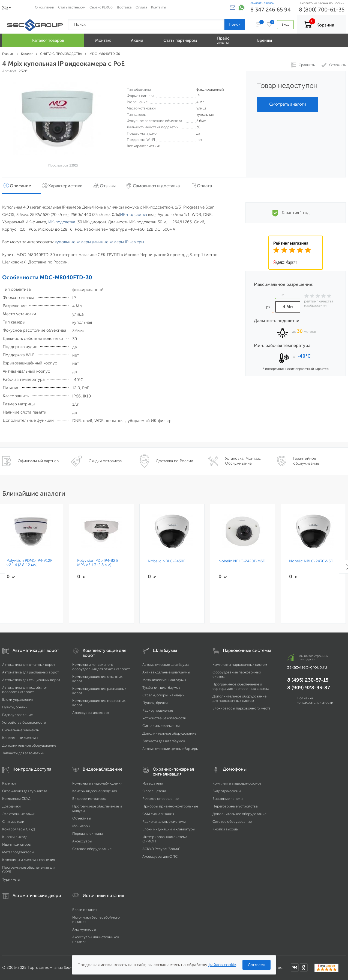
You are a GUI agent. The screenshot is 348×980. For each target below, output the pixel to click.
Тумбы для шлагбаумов (161, 688)
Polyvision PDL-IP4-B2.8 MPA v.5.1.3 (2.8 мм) (98, 563)
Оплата (141, 7)
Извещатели (153, 783)
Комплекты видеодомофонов (237, 783)
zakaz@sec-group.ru (307, 667)
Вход (285, 24)
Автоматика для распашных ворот (31, 672)
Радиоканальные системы (164, 822)
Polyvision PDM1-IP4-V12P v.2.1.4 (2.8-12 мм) (29, 563)
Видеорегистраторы (89, 799)
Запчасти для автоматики (23, 753)
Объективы (82, 818)
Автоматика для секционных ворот (31, 680)
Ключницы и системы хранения (28, 860)
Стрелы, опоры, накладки (163, 695)
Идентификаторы (17, 844)
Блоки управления (18, 700)
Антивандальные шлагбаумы (166, 672)
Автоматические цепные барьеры (170, 749)
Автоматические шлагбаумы (166, 665)
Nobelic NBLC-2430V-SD (311, 561)
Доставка (124, 7)
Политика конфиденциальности (315, 700)
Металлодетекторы (18, 852)
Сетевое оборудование (92, 849)
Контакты (158, 7)
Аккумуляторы (84, 929)
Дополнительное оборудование (29, 745)
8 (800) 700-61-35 (322, 10)
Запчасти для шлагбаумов (164, 741)
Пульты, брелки (15, 707)
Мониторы (81, 826)
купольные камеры (73, 242)
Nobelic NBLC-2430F (166, 561)
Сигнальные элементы (21, 730)
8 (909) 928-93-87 (309, 688)
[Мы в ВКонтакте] (295, 967)
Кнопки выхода (15, 837)
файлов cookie (222, 965)
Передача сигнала (88, 834)
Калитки (9, 783)
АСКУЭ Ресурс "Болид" (161, 849)
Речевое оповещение (160, 799)
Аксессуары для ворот (91, 713)
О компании (44, 7)
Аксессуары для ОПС (160, 856)
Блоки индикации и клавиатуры (169, 829)
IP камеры (134, 242)
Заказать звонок (262, 3)
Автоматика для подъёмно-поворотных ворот (25, 690)
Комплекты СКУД (16, 799)
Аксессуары (82, 841)
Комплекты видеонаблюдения (97, 783)
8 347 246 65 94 (271, 10)
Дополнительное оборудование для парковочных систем (239, 698)
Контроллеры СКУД (19, 829)
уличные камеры (108, 242)
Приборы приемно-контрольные (170, 806)
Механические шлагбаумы (164, 680)
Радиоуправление (17, 715)
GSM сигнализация (158, 814)
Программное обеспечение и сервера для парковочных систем (241, 686)
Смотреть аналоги (288, 104)
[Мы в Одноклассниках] (304, 967)
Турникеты (11, 879)
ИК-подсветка (133, 215)
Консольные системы (20, 738)
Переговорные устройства (235, 806)
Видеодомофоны (227, 791)
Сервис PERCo (101, 7)
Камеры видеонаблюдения (94, 791)
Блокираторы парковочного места (241, 708)
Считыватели (13, 822)
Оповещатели (154, 791)
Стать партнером (72, 7)
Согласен (256, 965)
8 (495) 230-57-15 (308, 680)
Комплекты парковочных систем (240, 665)
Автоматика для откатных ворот (29, 665)
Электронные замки (19, 814)
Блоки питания (85, 910)
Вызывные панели (228, 799)
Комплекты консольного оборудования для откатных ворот (101, 667)
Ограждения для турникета (25, 791)
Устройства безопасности (24, 722)
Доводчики (11, 806)
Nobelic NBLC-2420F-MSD (242, 561)
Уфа (5, 7)
